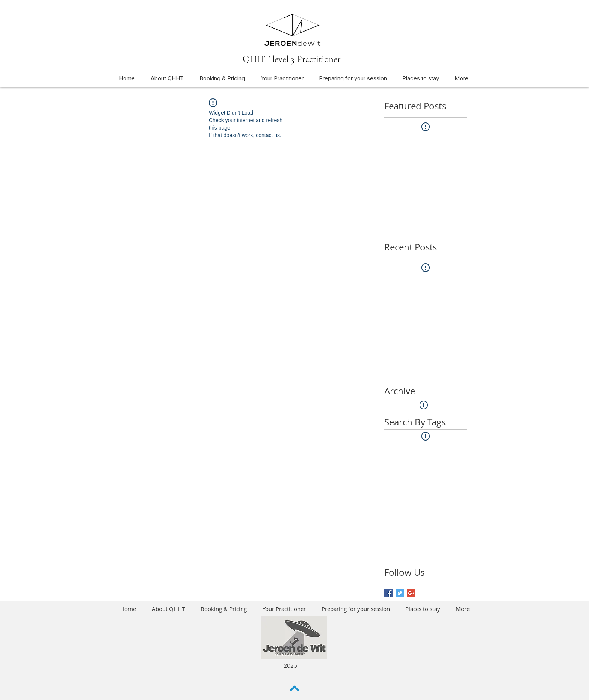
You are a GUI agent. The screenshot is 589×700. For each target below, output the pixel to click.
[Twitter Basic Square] (400, 593)
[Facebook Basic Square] (389, 593)
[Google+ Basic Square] (411, 593)
